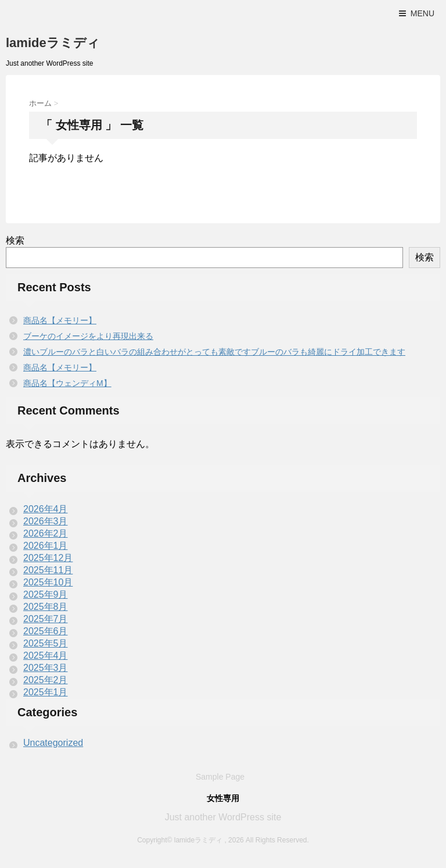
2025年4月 (46, 656)
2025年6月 (46, 631)
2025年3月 (46, 668)
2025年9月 (46, 594)
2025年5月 (46, 643)
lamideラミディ (53, 43)
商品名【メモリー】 (60, 320)
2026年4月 (46, 509)
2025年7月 (46, 619)
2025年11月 (48, 570)
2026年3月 (46, 521)
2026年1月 (46, 546)
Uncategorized (53, 743)
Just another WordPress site (223, 817)
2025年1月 (46, 692)
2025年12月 (48, 558)
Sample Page (220, 777)
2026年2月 (46, 533)
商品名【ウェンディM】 (67, 383)
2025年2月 (46, 680)
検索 (15, 240)
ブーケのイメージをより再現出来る (88, 336)
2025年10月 (48, 582)
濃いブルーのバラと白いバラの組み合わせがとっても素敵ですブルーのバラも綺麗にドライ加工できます (214, 352)
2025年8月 (46, 607)
